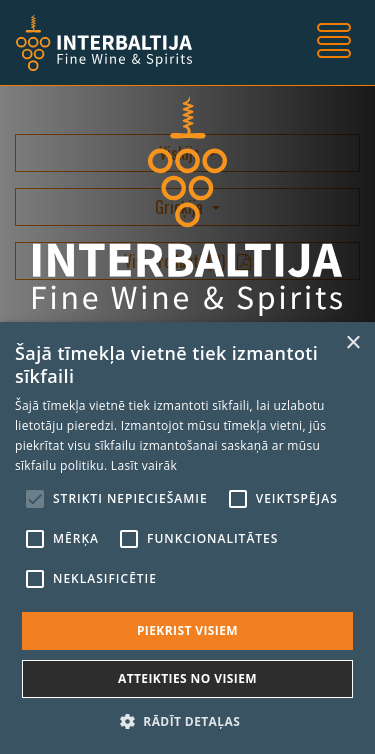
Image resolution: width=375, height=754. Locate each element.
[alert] (187, 538)
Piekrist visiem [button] (187, 630)
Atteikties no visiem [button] (187, 678)
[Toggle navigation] (334, 43)
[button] (187, 721)
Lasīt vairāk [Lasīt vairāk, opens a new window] (144, 465)
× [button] (352, 343)
